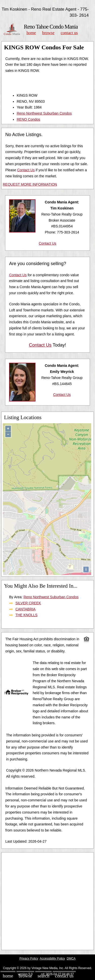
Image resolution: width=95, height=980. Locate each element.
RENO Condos (29, 119)
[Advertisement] (48, 901)
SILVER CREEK (28, 603)
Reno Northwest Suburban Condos (44, 113)
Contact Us (69, 33)
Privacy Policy (29, 958)
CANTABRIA (25, 609)
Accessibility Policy (52, 958)
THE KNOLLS (26, 615)
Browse (48, 33)
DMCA (71, 958)
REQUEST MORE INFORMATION (30, 184)
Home (31, 33)
